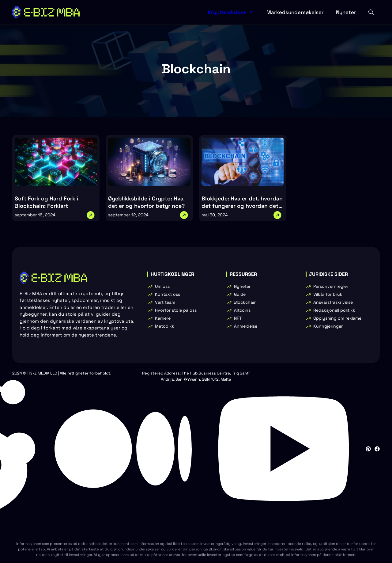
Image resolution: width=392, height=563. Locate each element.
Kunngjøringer (328, 326)
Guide (240, 294)
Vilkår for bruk (328, 294)
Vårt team (165, 302)
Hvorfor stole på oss (176, 310)
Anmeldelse (246, 326)
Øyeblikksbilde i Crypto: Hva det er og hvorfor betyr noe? (146, 202)
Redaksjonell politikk (334, 310)
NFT (238, 318)
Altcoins (242, 310)
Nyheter (346, 12)
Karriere (163, 318)
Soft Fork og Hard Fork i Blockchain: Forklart (47, 202)
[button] (371, 12)
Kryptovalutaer (234, 12)
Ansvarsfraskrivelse (333, 302)
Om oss (162, 286)
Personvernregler (331, 286)
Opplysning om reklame (337, 318)
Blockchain (245, 302)
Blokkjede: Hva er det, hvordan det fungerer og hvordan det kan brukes (242, 206)
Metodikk (165, 326)
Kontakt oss (168, 294)
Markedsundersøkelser (295, 12)
